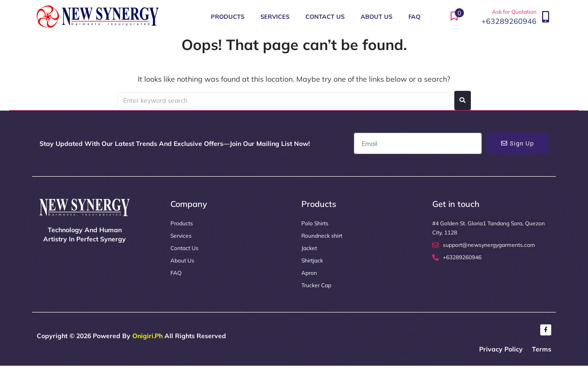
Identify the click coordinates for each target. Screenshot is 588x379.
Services (275, 17)
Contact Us (325, 17)
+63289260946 (509, 21)
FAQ (414, 17)
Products (228, 17)
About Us (376, 17)
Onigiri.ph (147, 336)
